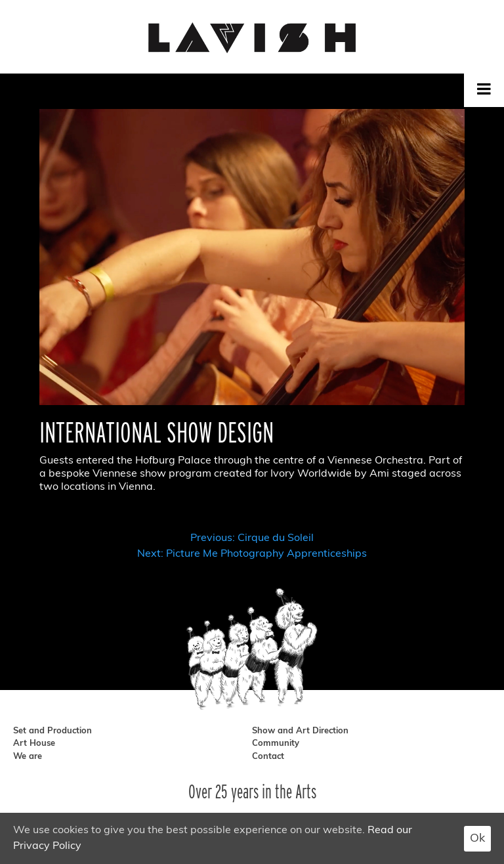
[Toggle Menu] (484, 89)
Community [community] (276, 744)
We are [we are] (28, 757)
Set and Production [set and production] (52, 731)
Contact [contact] (268, 757)
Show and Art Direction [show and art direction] (300, 731)
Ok (477, 839)
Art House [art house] (34, 744)
